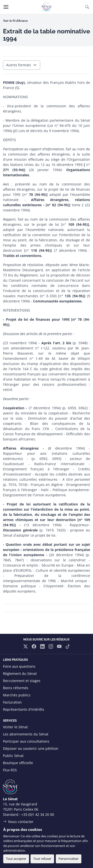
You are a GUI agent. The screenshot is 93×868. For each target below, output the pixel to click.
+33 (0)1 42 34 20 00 (38, 814)
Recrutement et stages (22, 681)
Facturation (12, 702)
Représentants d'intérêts (24, 709)
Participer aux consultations (26, 741)
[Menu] (6, 7)
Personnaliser (69, 859)
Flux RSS (10, 770)
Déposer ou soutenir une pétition (31, 748)
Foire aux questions (19, 666)
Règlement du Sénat (20, 674)
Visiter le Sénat (15, 727)
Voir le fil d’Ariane (15, 21)
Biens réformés (16, 688)
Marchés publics (17, 695)
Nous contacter (21, 822)
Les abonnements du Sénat (26, 734)
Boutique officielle (18, 763)
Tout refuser (42, 859)
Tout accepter (16, 859)
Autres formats (19, 65)
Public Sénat (13, 756)
